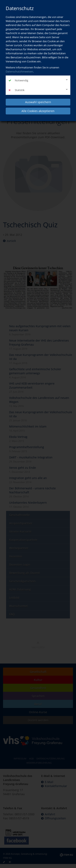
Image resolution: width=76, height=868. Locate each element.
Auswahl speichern (38, 102)
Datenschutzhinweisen (19, 71)
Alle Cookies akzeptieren (38, 111)
